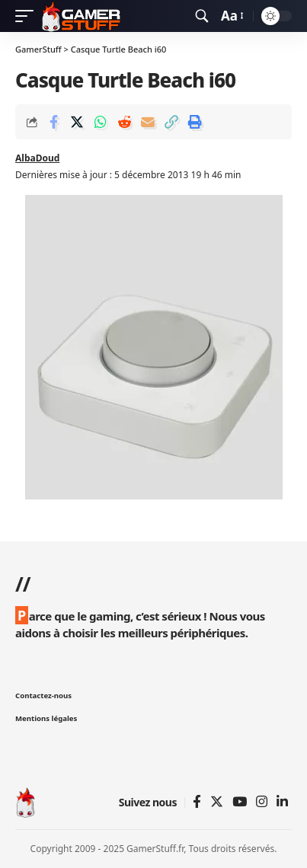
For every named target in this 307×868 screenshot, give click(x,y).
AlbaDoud (37, 158)
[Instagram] (262, 802)
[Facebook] (197, 802)
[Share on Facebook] (53, 122)
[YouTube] (240, 802)
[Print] (195, 122)
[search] (202, 16)
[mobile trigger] (28, 16)
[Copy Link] (171, 122)
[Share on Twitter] (77, 122)
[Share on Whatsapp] (101, 122)
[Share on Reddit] (124, 122)
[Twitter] (217, 802)
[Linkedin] (282, 802)
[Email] (148, 122)
